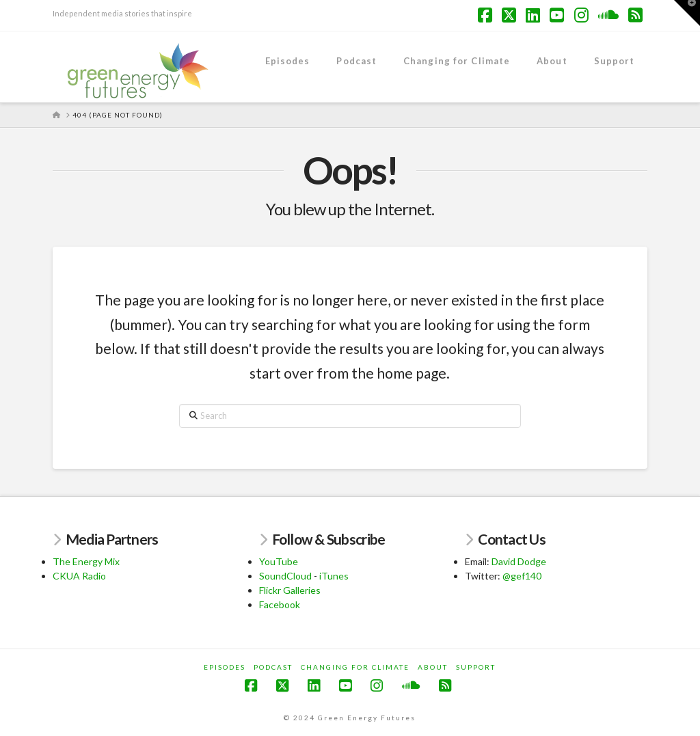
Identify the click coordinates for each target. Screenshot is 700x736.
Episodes (225, 667)
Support (476, 667)
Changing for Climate (355, 667)
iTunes (334, 576)
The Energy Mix (86, 561)
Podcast (273, 667)
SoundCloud (285, 576)
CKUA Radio (79, 576)
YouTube (279, 561)
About (433, 667)
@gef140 (522, 576)
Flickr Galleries (290, 590)
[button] (687, 13)
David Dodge (519, 561)
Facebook (280, 604)
